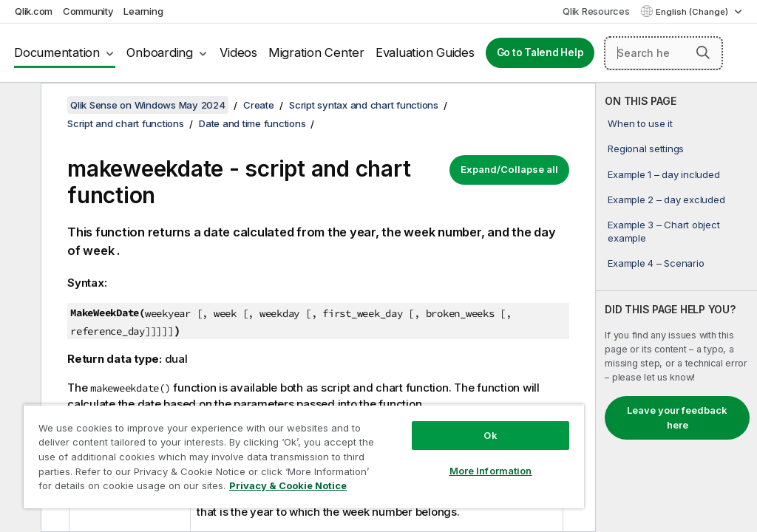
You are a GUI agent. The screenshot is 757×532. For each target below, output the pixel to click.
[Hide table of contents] (18, 106)
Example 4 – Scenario (656, 263)
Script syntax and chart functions (364, 105)
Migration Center (316, 52)
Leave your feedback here (677, 417)
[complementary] (676, 307)
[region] (304, 456)
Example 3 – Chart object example (663, 231)
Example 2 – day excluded (666, 199)
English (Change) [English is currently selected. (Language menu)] (693, 12)
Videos (238, 52)
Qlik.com (34, 11)
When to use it (640, 123)
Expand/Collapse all (509, 169)
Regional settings (646, 149)
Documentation (57, 52)
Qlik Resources (596, 11)
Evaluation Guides (425, 52)
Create (259, 105)
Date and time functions (252, 123)
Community (88, 11)
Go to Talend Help (540, 52)
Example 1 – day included (663, 174)
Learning (143, 11)
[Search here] (663, 53)
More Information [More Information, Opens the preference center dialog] (491, 471)
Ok (490, 435)
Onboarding (160, 52)
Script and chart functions (126, 123)
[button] (703, 52)
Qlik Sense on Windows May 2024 (148, 105)
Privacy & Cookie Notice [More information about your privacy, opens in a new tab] (288, 485)
